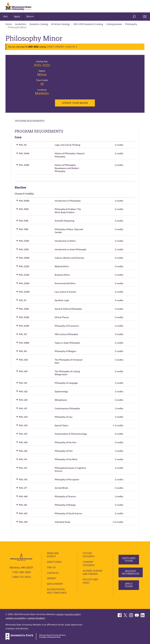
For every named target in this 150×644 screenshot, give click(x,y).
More (30, 16)
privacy (60, 614)
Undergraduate (114, 24)
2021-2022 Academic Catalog (88, 24)
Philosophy (131, 24)
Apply (17, 16)
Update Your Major (75, 103)
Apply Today (129, 585)
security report (73, 614)
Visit (5, 16)
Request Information (131, 572)
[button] (75, 146)
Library (52, 578)
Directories (54, 562)
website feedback (36, 618)
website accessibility (16, 618)
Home (9, 24)
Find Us (51, 567)
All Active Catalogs (61, 24)
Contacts (53, 573)
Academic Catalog (39, 24)
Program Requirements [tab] (30, 121)
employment (55, 584)
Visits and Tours (129, 560)
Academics (21, 24)
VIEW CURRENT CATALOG (61, 47)
